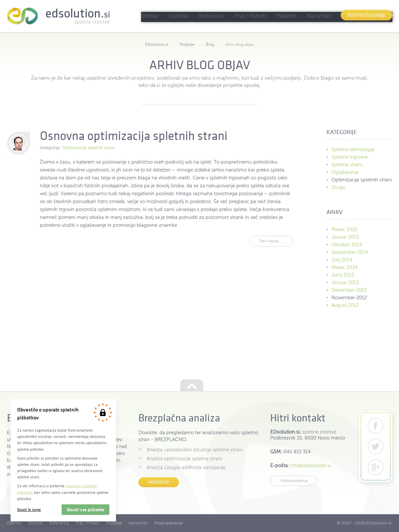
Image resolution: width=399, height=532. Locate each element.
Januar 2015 (345, 237)
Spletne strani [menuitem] (347, 165)
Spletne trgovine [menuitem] (350, 157)
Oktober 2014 (347, 245)
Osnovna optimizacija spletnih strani (134, 136)
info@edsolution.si (311, 465)
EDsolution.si (58, 16)
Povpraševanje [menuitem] (367, 16)
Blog (210, 44)
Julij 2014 (342, 260)
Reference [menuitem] (212, 16)
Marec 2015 (344, 229)
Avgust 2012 (345, 305)
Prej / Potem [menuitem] (250, 16)
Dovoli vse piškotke (85, 510)
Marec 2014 (344, 267)
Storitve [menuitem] (179, 16)
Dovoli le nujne (29, 509)
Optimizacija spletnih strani (88, 148)
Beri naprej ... (271, 241)
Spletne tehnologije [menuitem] (353, 149)
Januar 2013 (345, 282)
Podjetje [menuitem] (286, 16)
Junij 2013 (343, 275)
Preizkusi (159, 482)
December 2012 (349, 290)
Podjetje (187, 44)
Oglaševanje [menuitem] (345, 172)
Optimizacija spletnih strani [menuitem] (362, 180)
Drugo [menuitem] (339, 187)
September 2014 (350, 252)
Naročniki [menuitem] (319, 16)
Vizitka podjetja (294, 481)
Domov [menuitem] (150, 16)
